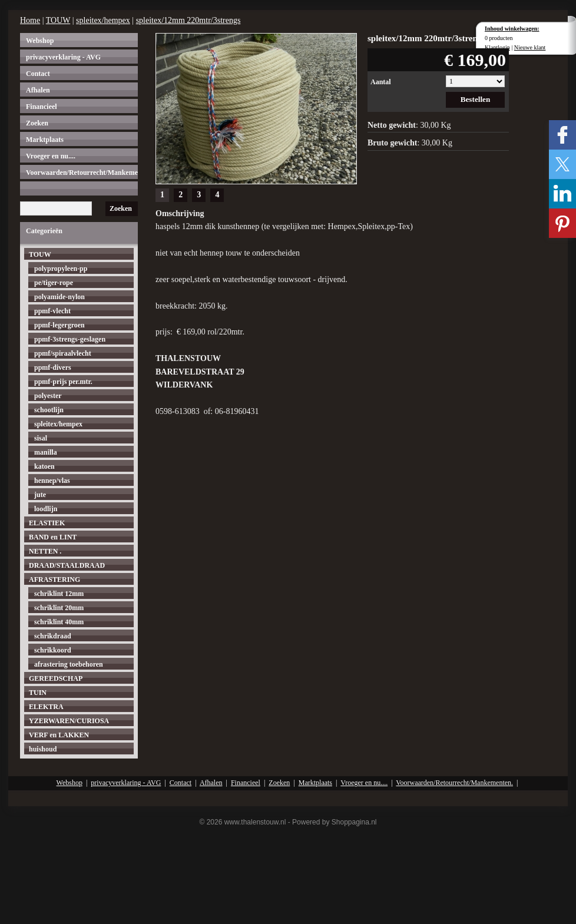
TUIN (38, 693)
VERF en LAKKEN (59, 735)
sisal (41, 438)
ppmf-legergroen (59, 325)
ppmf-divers (53, 367)
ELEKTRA (46, 707)
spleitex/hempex (103, 20)
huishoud (43, 749)
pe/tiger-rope (54, 283)
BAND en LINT (53, 537)
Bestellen (476, 99)
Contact (38, 74)
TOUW (58, 20)
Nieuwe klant (530, 47)
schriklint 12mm (59, 594)
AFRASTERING (54, 579)
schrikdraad (53, 636)
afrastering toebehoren (69, 664)
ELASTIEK (47, 523)
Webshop (40, 41)
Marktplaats (45, 140)
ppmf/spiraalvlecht (63, 353)
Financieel (42, 107)
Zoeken (37, 123)
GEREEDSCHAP (56, 678)
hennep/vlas (52, 481)
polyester (48, 396)
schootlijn (49, 410)
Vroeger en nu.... (51, 156)
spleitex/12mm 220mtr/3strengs (188, 20)
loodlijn (46, 509)
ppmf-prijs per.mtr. (63, 382)
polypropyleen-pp (61, 269)
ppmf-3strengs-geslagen (70, 339)
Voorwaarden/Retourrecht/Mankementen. (82, 173)
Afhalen (38, 90)
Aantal (381, 82)
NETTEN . (45, 551)
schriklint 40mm (59, 622)
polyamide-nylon (59, 297)
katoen (44, 466)
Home (30, 20)
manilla (46, 452)
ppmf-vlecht (52, 311)
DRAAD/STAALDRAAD (67, 565)
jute (40, 495)
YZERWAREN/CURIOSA (69, 721)
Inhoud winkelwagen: (512, 29)
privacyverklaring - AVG (63, 57)
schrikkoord (53, 650)
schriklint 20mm (59, 608)
